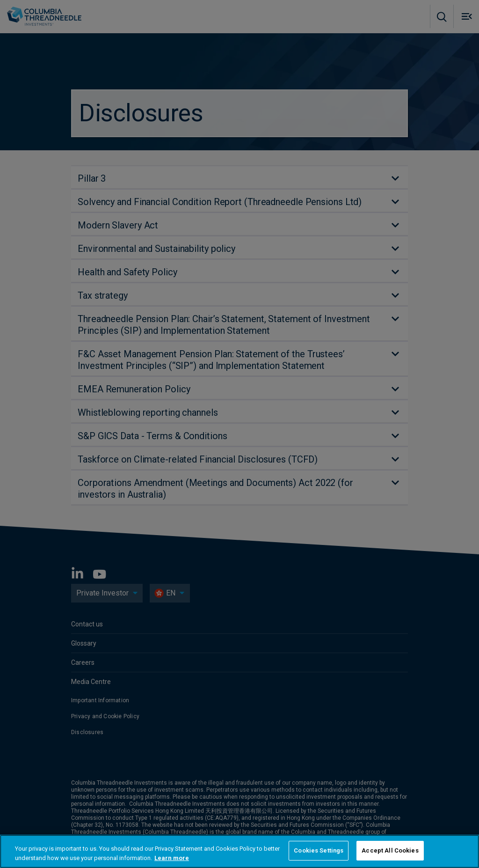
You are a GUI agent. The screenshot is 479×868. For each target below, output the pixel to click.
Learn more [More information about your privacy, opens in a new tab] (172, 858)
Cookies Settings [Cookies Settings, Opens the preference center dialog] (319, 850)
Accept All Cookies (390, 850)
